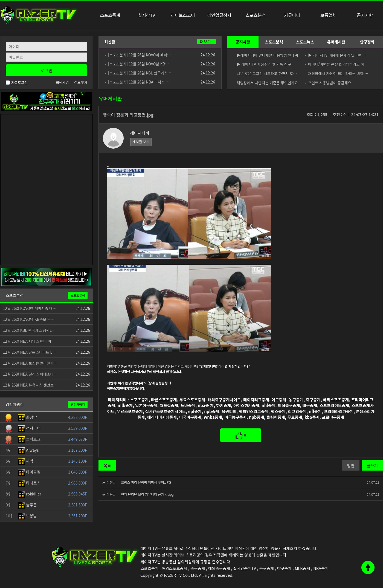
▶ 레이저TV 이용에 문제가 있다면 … (336, 55)
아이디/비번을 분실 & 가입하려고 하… (336, 64)
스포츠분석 (274, 42)
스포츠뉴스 (305, 42)
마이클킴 (29, 472)
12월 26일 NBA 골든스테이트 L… (29, 352)
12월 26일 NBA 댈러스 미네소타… (30, 374)
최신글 (110, 42)
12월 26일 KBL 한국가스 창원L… (29, 330)
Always (28, 450)
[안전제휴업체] (47, 276)
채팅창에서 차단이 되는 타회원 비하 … (337, 73)
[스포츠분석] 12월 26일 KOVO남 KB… (137, 64)
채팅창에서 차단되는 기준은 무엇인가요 (266, 83)
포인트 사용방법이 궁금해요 (328, 83)
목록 (107, 465)
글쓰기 (372, 465)
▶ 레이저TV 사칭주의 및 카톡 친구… (264, 64)
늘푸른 (27, 505)
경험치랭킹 (78, 404)
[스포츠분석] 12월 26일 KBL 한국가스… (138, 73)
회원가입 (62, 82)
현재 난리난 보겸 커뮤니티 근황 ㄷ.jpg (147, 494)
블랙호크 (29, 439)
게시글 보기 (141, 142)
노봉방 (27, 516)
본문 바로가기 (0, 0)
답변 (351, 465)
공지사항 (243, 42)
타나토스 (29, 483)
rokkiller (30, 494)
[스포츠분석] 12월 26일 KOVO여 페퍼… (138, 55)
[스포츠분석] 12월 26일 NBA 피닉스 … (137, 82)
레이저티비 (140, 133)
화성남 (27, 417)
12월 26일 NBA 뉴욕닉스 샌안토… (30, 385)
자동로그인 (17, 83)
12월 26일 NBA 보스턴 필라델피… (30, 363)
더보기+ (207, 42)
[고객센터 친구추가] (47, 101)
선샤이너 (29, 428)
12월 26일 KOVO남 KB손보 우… (29, 319)
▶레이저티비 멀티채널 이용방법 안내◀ (266, 55)
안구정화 (367, 42)
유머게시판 (336, 42)
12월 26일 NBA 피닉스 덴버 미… (29, 341)
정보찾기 (81, 82)
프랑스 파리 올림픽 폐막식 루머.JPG (146, 482)
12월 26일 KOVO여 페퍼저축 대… (30, 308)
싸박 (26, 461)
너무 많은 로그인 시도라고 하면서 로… (265, 73)
